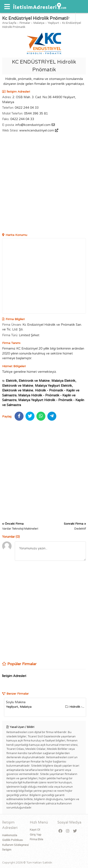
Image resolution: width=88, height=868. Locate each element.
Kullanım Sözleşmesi (15, 845)
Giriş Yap (36, 835)
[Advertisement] (44, 183)
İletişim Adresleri (14, 676)
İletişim (7, 850)
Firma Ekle (37, 839)
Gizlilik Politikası (13, 840)
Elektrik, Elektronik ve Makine (28, 381)
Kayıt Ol (35, 830)
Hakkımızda (10, 835)
